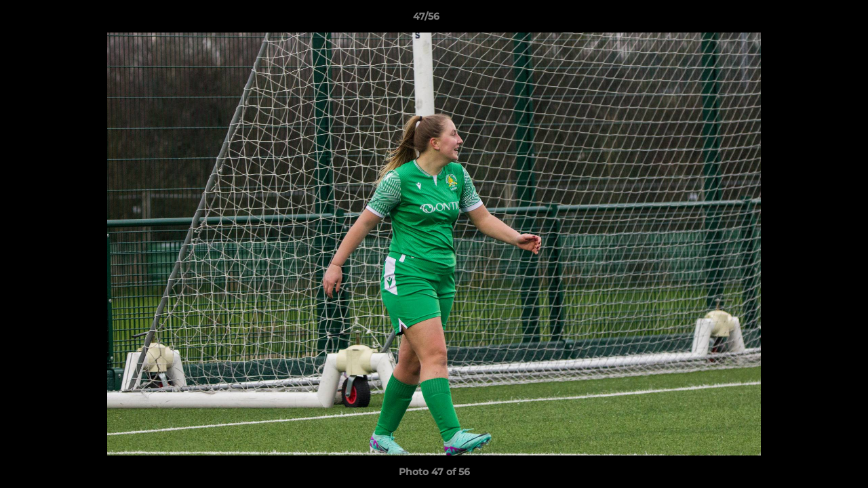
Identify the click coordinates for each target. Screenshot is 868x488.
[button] (811, 20)
